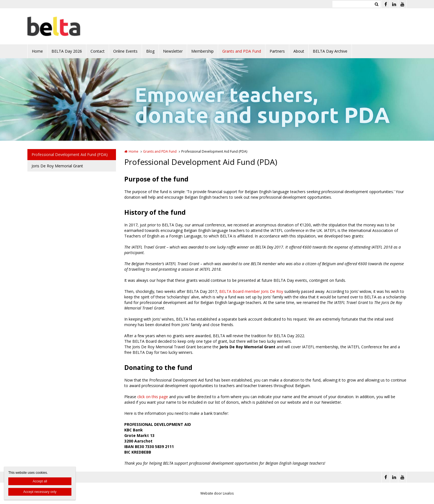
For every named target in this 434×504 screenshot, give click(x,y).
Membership (202, 51)
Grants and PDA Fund (242, 51)
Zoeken (376, 4)
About (299, 51)
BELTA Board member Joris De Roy (251, 291)
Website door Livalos (217, 493)
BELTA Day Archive (330, 51)
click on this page (153, 397)
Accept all (40, 481)
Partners (277, 51)
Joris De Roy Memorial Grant (57, 166)
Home (37, 51)
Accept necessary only (40, 492)
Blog (150, 51)
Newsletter (173, 51)
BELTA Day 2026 (67, 51)
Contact (98, 51)
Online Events (125, 51)
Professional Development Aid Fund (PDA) (70, 154)
